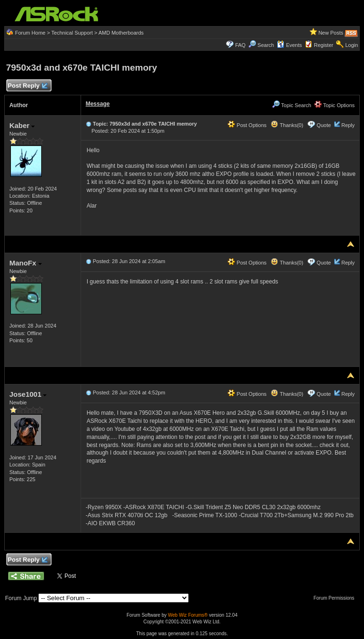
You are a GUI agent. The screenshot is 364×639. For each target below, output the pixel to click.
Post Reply (27, 86)
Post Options (247, 125)
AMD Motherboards (121, 33)
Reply (348, 125)
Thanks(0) (287, 125)
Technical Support (72, 33)
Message (98, 104)
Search (266, 45)
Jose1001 (28, 394)
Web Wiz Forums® (188, 615)
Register (323, 45)
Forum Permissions (336, 598)
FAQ (240, 45)
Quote (324, 125)
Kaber (22, 125)
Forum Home (30, 33)
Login (351, 45)
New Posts (331, 33)
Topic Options (335, 105)
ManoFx (26, 263)
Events (289, 45)
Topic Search (291, 105)
